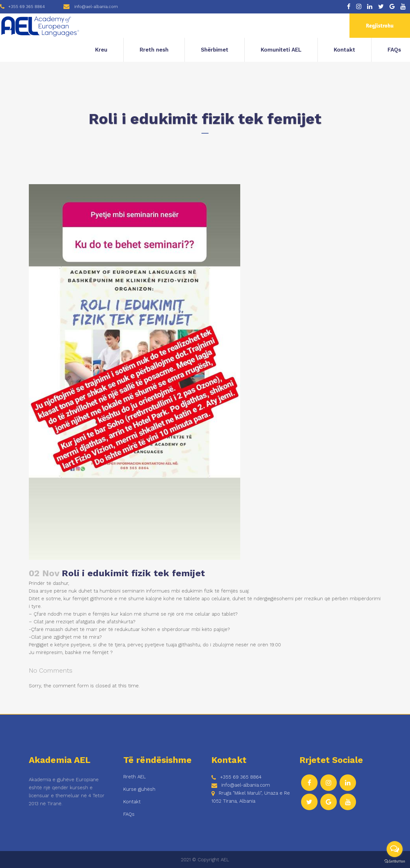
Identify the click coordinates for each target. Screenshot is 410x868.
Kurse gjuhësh (139, 789)
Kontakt (132, 802)
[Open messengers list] (395, 849)
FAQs (129, 814)
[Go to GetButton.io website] (395, 861)
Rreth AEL (135, 777)
